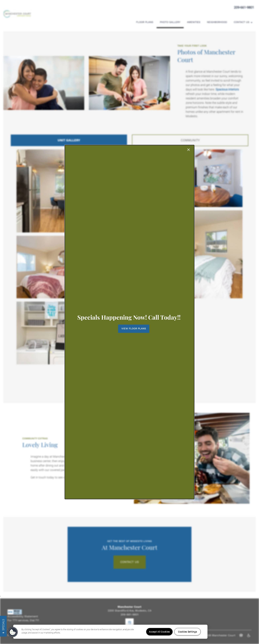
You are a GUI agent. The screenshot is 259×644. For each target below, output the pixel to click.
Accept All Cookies (159, 632)
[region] (110, 632)
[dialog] (129, 322)
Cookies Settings (188, 632)
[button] (130, 329)
